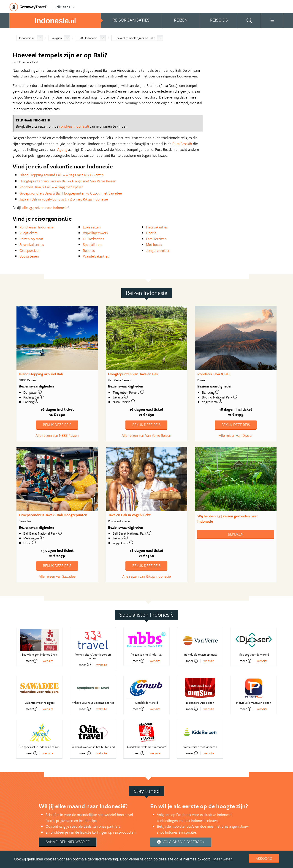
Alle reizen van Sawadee (57, 576)
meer (31, 661)
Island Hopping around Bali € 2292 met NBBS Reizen (62, 175)
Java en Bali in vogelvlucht (129, 515)
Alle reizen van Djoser (236, 435)
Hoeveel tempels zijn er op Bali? (134, 38)
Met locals (154, 244)
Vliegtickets (28, 233)
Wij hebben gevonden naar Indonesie (228, 519)
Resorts (89, 250)
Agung (62, 149)
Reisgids (57, 38)
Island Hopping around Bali (41, 374)
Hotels (151, 233)
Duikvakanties (94, 239)
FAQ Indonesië (88, 38)
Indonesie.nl (27, 38)
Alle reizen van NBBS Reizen (57, 435)
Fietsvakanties (157, 227)
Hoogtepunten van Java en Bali (133, 374)
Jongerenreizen (158, 250)
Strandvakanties (32, 244)
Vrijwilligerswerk (95, 233)
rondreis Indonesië (74, 126)
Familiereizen (156, 239)
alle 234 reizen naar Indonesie (45, 208)
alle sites (65, 7)
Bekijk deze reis (57, 425)
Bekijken (236, 534)
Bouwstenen (29, 256)
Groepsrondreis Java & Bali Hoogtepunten (53, 515)
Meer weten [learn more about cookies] (223, 859)
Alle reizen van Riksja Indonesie (146, 576)
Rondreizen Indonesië (37, 227)
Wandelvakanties (96, 256)
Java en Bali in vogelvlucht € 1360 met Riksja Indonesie (64, 199)
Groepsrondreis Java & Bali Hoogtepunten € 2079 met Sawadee (71, 193)
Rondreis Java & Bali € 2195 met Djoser (51, 187)
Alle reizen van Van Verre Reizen (146, 435)
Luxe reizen (92, 227)
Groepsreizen (30, 250)
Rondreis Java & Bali (214, 374)
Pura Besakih (182, 144)
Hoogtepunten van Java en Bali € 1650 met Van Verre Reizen (68, 181)
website (48, 661)
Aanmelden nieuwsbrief (68, 842)
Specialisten (92, 244)
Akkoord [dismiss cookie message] (264, 858)
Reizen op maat (31, 239)
